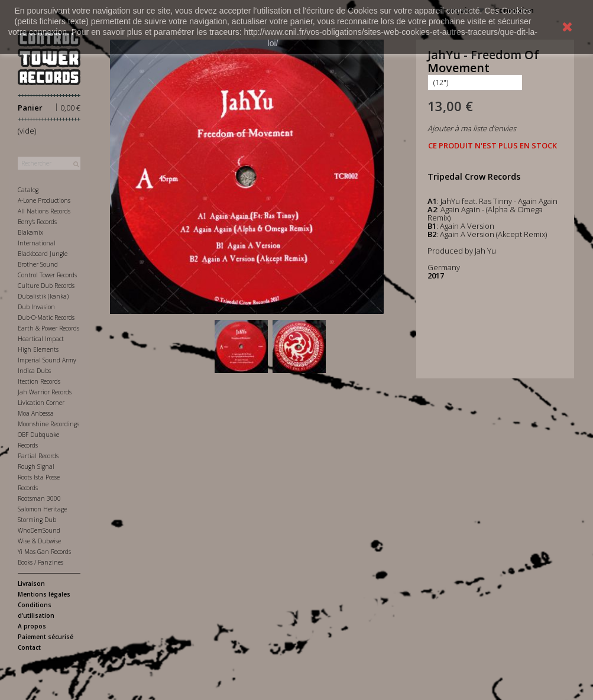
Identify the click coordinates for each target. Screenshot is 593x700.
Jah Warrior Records (45, 392)
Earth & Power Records (48, 328)
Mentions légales (44, 594)
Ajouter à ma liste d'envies (472, 128)
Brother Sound (38, 264)
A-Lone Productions (44, 200)
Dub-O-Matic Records (46, 317)
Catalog (28, 190)
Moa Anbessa (36, 413)
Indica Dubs (34, 371)
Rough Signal (36, 466)
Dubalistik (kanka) (43, 296)
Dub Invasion (36, 307)
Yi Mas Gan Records (44, 552)
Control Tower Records (47, 275)
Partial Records (38, 456)
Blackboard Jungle (43, 254)
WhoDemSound (39, 530)
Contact (29, 647)
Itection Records (39, 381)
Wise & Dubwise (39, 541)
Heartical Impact (41, 339)
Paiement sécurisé (46, 637)
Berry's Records (37, 222)
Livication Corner (41, 403)
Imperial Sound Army (47, 360)
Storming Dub (37, 520)
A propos (32, 626)
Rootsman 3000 (39, 498)
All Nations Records (44, 211)
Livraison (31, 584)
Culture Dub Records (46, 286)
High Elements (38, 349)
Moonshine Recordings (48, 424)
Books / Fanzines (40, 562)
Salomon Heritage (42, 509)
